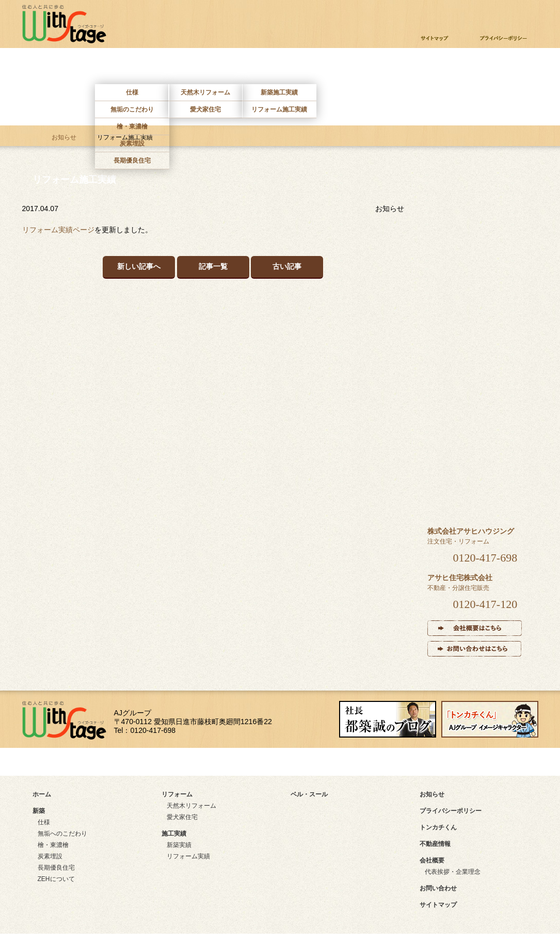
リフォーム (205, 69)
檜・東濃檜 (132, 126)
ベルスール (352, 69)
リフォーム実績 (188, 856)
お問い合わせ (499, 69)
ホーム (59, 69)
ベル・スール (476, 474)
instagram (452, 762)
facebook (322, 762)
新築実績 (179, 845)
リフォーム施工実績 (279, 109)
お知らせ (64, 137)
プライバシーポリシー (451, 811)
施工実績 (279, 69)
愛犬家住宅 (205, 109)
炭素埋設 (132, 143)
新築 (132, 69)
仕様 (132, 92)
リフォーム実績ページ (58, 230)
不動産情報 (426, 69)
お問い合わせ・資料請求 (469, 13)
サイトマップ (70, 762)
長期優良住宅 (132, 161)
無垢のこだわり (132, 109)
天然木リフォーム (205, 92)
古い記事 (287, 266)
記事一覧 (213, 266)
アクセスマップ (202, 762)
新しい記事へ (139, 266)
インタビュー (476, 404)
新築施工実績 (279, 92)
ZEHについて (56, 879)
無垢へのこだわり (62, 834)
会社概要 (432, 860)
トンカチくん (438, 827)
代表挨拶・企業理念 (453, 872)
